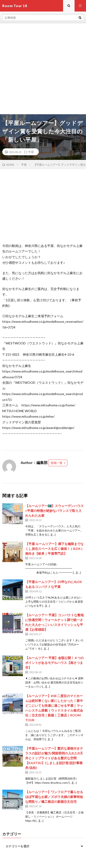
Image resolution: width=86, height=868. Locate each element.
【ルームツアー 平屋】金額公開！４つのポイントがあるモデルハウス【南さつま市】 (54, 663)
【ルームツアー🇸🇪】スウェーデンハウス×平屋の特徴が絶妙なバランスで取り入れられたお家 (54, 511)
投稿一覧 (57, 463)
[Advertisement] (43, 69)
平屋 (31, 152)
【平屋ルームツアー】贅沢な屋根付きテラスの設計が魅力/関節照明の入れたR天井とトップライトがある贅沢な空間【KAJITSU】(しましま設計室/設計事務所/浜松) (54, 758)
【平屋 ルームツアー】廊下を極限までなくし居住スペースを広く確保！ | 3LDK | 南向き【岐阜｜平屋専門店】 (54, 549)
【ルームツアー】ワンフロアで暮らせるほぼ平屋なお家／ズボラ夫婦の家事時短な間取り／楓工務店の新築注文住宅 (54, 797)
